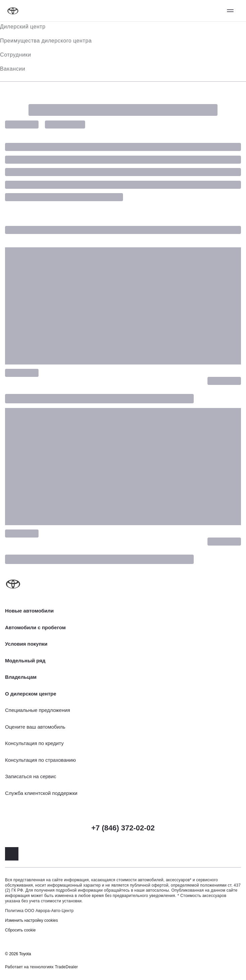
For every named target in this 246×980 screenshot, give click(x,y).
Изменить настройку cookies (32, 920)
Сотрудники (16, 55)
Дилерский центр (23, 27)
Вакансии (13, 69)
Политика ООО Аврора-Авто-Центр (39, 911)
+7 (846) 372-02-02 (123, 828)
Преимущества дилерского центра (46, 41)
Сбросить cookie (20, 930)
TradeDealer (67, 967)
